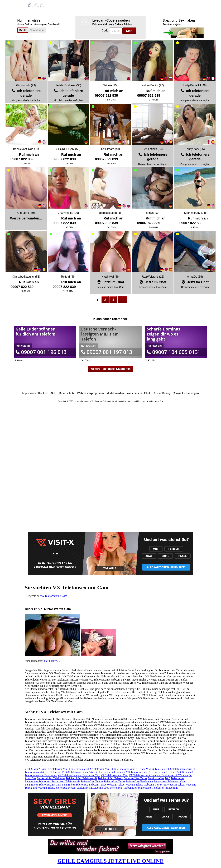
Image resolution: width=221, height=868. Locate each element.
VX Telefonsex (134, 772)
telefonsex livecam (66, 788)
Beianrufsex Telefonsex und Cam (80, 785)
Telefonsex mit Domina (165, 788)
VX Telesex (170, 772)
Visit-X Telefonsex (94, 769)
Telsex (51, 788)
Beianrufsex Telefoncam (139, 781)
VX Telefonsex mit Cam (54, 596)
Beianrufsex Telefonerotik (66, 781)
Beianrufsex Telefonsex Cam (169, 781)
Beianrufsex (178, 778)
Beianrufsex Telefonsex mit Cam (43, 785)
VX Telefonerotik (153, 772)
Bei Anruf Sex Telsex (135, 778)
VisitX (37, 769)
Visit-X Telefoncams (175, 769)
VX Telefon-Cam (67, 775)
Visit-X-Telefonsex (52, 769)
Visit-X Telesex (154, 769)
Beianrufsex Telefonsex (38, 781)
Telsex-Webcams (145, 785)
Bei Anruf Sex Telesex (110, 778)
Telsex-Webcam (126, 785)
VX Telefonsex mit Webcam (172, 775)
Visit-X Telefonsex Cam (75, 772)
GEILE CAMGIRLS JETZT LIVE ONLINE (111, 861)
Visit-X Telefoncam (50, 772)
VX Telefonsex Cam (89, 775)
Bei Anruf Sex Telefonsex (51, 778)
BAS (168, 778)
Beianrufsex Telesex (92, 781)
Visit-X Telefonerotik (117, 769)
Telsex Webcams (187, 785)
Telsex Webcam (108, 785)
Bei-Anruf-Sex (156, 778)
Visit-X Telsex (137, 769)
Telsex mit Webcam (166, 785)
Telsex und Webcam (36, 788)
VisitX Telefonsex (73, 769)
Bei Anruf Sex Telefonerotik (82, 778)
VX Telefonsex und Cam (115, 775)
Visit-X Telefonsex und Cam (105, 772)
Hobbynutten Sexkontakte (137, 788)
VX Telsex (183, 772)
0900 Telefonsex (113, 788)
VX (123, 772)
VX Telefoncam (48, 775)
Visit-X (29, 769)
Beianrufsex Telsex (115, 781)
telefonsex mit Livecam (90, 788)
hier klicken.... (52, 661)
